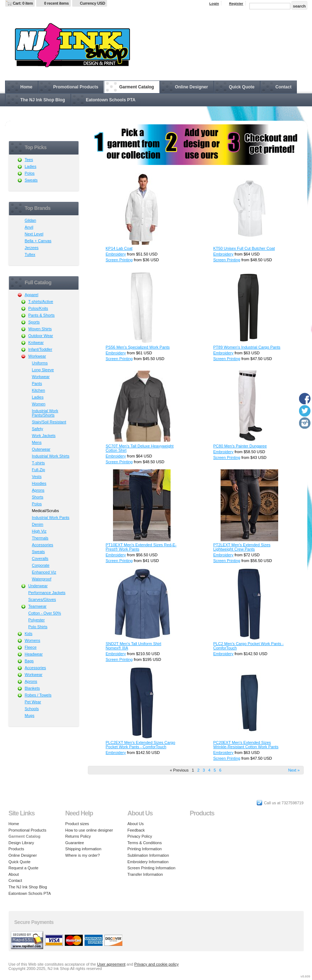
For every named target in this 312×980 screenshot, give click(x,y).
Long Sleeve (43, 370)
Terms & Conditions (144, 843)
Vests (37, 477)
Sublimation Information (148, 855)
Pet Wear (33, 702)
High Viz (39, 531)
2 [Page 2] (198, 770)
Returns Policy (78, 836)
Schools (32, 709)
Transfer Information (145, 874)
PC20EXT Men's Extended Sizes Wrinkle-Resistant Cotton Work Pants (246, 745)
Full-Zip (39, 470)
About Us (135, 824)
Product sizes (77, 824)
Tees (29, 160)
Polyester (37, 620)
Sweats (31, 180)
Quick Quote (242, 87)
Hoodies (39, 483)
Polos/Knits (38, 308)
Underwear (38, 586)
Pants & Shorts (42, 315)
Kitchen (39, 390)
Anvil (29, 227)
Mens (37, 442)
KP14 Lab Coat (119, 248)
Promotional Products (76, 87)
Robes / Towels (38, 695)
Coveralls (40, 558)
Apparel (32, 295)
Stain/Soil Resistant (49, 422)
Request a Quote (24, 868)
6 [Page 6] (220, 770)
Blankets (32, 688)
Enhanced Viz (44, 572)
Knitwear (36, 342)
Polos (30, 173)
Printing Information (144, 849)
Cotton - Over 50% (45, 613)
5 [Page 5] (215, 770)
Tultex (30, 254)
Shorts (38, 497)
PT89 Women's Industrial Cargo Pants (247, 347)
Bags (29, 661)
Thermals (40, 538)
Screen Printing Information (151, 868)
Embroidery (116, 254)
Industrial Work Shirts (51, 456)
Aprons (38, 490)
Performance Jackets (47, 593)
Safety (38, 429)
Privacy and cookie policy (157, 964)
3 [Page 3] (204, 770)
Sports (34, 322)
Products (16, 849)
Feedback (136, 830)
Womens (33, 640)
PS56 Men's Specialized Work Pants (138, 347)
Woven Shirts (40, 329)
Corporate (41, 565)
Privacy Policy (140, 836)
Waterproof (42, 579)
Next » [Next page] (294, 770)
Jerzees (32, 248)
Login (214, 3)
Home (26, 87)
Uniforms (40, 363)
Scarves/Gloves (42, 599)
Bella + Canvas (38, 241)
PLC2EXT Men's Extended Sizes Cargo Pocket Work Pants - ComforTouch (141, 745)
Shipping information (83, 849)
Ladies (31, 166)
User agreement (111, 964)
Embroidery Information (148, 862)
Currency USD (92, 3)
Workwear (37, 356)
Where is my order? (82, 855)
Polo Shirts (38, 627)
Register (236, 3)
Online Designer (191, 87)
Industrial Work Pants (51, 517)
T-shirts (39, 463)
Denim (38, 524)
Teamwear (38, 606)
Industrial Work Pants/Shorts (45, 413)
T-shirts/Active (41, 302)
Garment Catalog (137, 87)
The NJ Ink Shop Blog (43, 100)
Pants (37, 383)
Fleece (31, 647)
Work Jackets (44, 436)
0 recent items (56, 3)
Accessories (43, 545)
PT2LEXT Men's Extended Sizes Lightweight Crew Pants (242, 547)
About (14, 874)
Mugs (30, 716)
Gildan (31, 220)
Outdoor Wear (41, 336)
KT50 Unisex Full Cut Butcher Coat (244, 248)
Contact (283, 87)
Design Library (21, 843)
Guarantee (74, 843)
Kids (29, 634)
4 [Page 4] (209, 770)
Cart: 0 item (23, 3)
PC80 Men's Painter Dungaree (240, 446)
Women (39, 404)
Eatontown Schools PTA (111, 100)
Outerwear (41, 449)
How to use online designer (89, 830)
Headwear (34, 654)
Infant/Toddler (40, 349)
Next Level (34, 234)
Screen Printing (119, 260)
